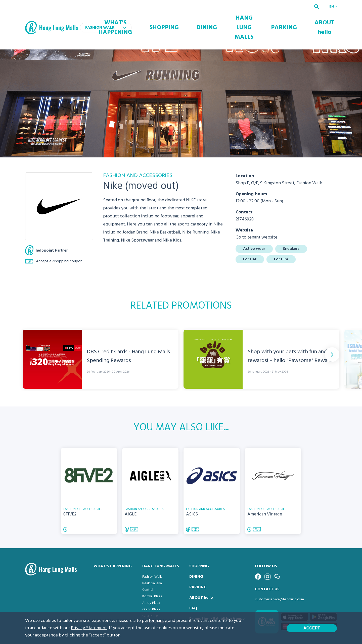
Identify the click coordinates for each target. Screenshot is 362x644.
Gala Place (150, 595)
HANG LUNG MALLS (259, 17)
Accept (312, 628)
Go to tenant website (257, 217)
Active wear (254, 228)
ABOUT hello (327, 17)
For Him (281, 239)
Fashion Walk (152, 556)
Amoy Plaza (151, 582)
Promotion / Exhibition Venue (217, 598)
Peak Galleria (152, 563)
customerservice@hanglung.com (279, 579)
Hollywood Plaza (155, 602)
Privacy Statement (89, 628)
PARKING (296, 17)
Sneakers (291, 228)
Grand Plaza (151, 589)
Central (148, 569)
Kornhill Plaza (152, 576)
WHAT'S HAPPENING (156, 17)
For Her (250, 239)
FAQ (193, 588)
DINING (224, 17)
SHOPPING (194, 17)
